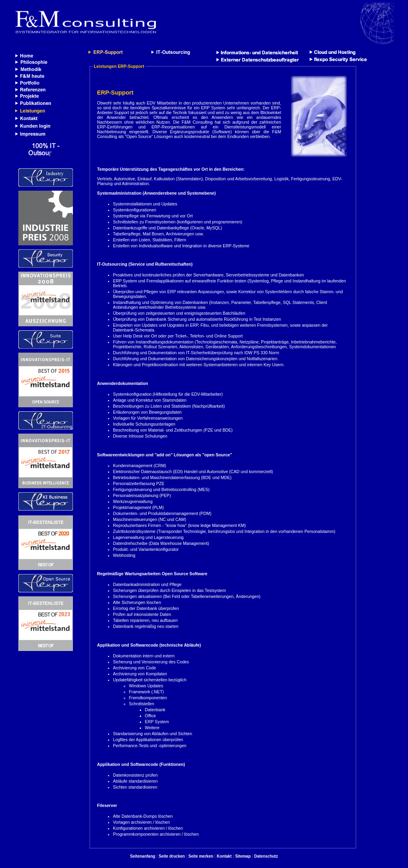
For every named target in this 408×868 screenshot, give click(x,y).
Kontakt (224, 856)
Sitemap (243, 856)
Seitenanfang (143, 856)
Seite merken (201, 856)
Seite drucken (172, 856)
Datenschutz (266, 856)
